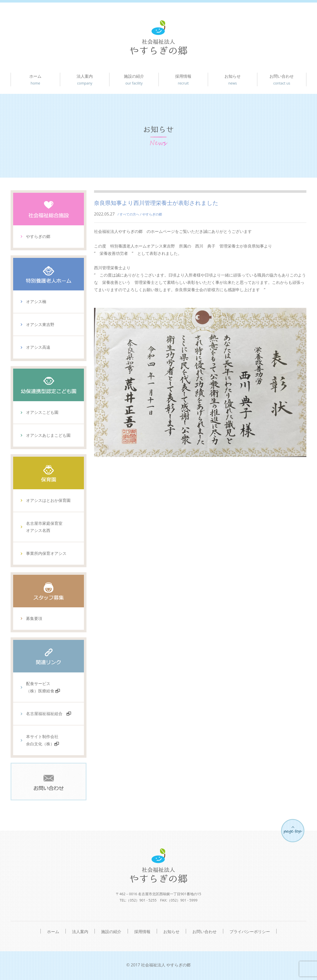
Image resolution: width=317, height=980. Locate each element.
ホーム (35, 80)
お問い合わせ (282, 80)
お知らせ (233, 80)
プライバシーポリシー (250, 931)
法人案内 (85, 80)
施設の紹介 (134, 80)
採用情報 (183, 80)
